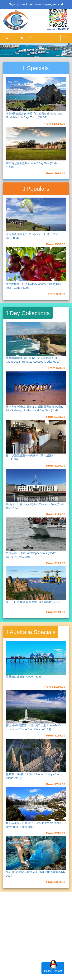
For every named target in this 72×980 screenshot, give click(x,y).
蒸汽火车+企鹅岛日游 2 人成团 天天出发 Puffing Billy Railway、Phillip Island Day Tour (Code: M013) (35, 410)
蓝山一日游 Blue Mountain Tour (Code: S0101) (34, 602)
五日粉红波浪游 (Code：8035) (24, 677)
